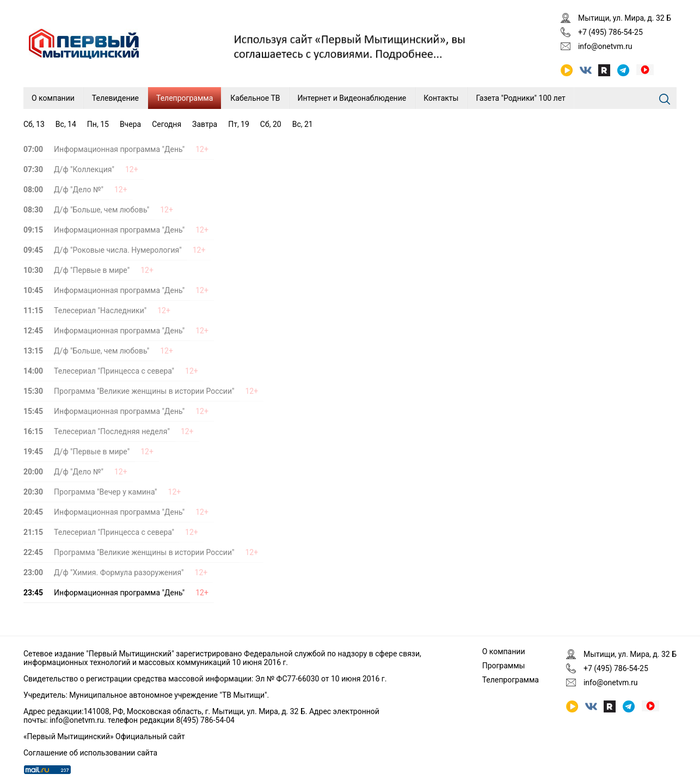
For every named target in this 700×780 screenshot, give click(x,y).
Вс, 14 (66, 124)
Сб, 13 (34, 124)
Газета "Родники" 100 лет (520, 98)
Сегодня (167, 124)
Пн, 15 (98, 124)
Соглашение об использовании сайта (90, 753)
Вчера (130, 124)
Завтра (205, 124)
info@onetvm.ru (605, 46)
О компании (53, 98)
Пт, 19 (239, 124)
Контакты (441, 98)
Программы (504, 666)
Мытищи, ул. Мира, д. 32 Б (625, 18)
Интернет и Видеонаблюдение (352, 98)
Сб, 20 (271, 124)
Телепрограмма (185, 98)
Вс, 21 (303, 124)
